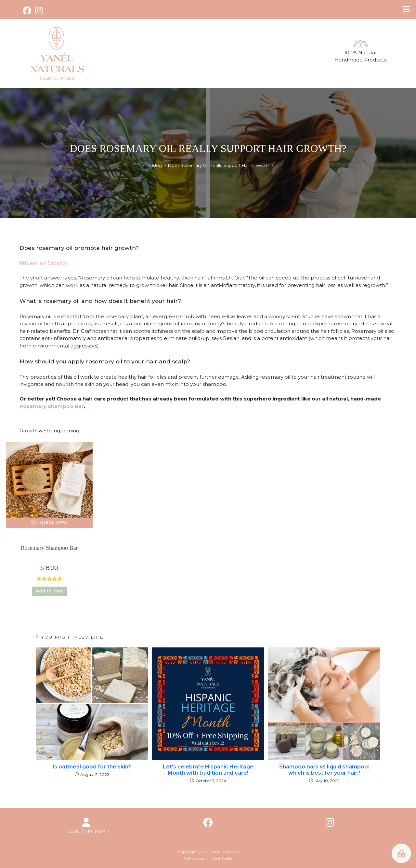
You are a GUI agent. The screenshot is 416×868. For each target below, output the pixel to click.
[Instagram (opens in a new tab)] (39, 10)
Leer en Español (43, 263)
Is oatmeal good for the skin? (92, 767)
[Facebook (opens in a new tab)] (28, 10)
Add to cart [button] (49, 591)
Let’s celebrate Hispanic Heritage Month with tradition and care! (208, 770)
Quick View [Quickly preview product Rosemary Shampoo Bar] (49, 522)
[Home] (143, 165)
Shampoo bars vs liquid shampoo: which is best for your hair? (324, 770)
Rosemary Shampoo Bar (52, 406)
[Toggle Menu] (406, 9)
